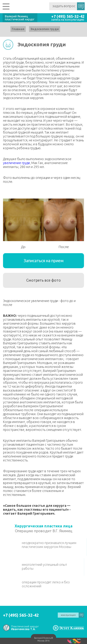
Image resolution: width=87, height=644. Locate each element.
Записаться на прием (44, 261)
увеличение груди (16, 163)
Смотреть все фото (43, 280)
